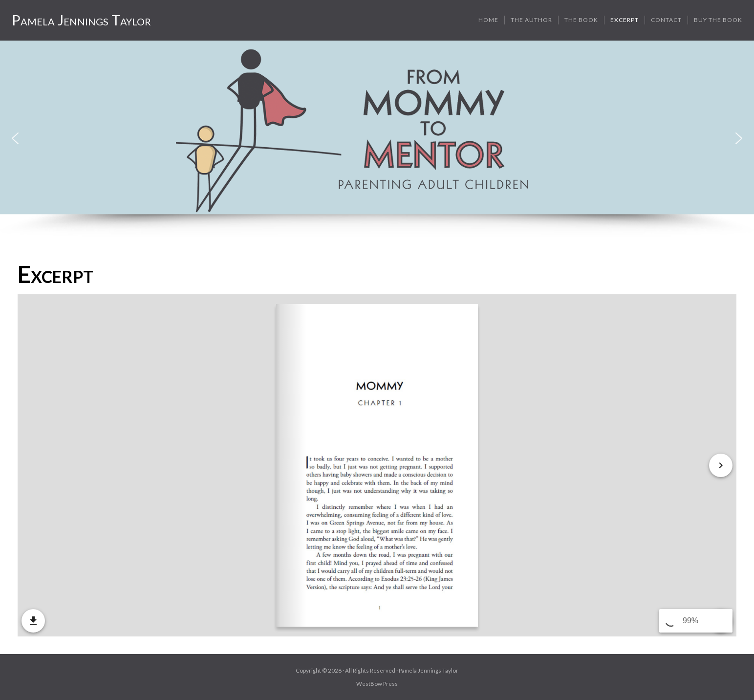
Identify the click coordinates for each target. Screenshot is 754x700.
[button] (15, 138)
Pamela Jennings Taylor (81, 20)
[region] (377, 139)
